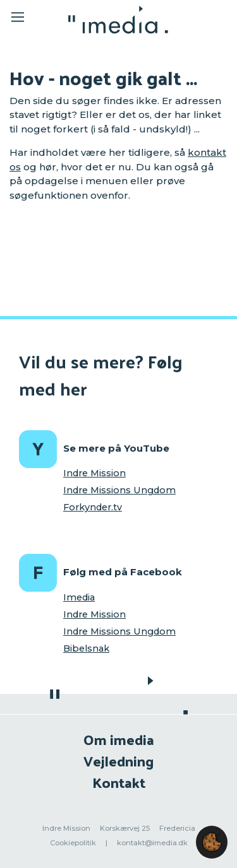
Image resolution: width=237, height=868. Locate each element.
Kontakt (119, 782)
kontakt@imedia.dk (152, 843)
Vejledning (118, 760)
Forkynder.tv (93, 507)
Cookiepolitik (73, 843)
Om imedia (119, 739)
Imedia (79, 597)
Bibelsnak (86, 648)
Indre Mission (94, 473)
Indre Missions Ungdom (119, 490)
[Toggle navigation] (27, 19)
